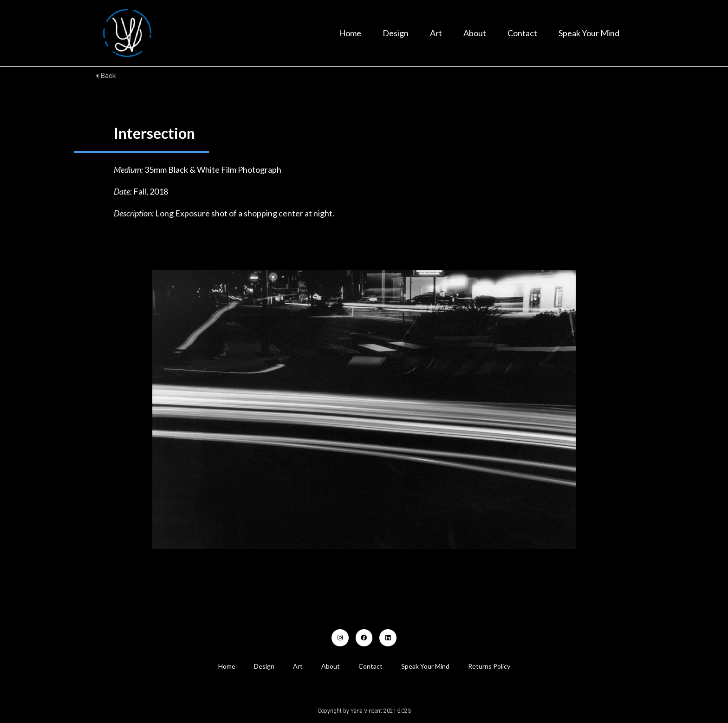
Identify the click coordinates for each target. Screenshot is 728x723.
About (475, 33)
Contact (522, 33)
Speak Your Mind (589, 33)
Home (350, 33)
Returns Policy (489, 666)
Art (436, 33)
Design (396, 33)
